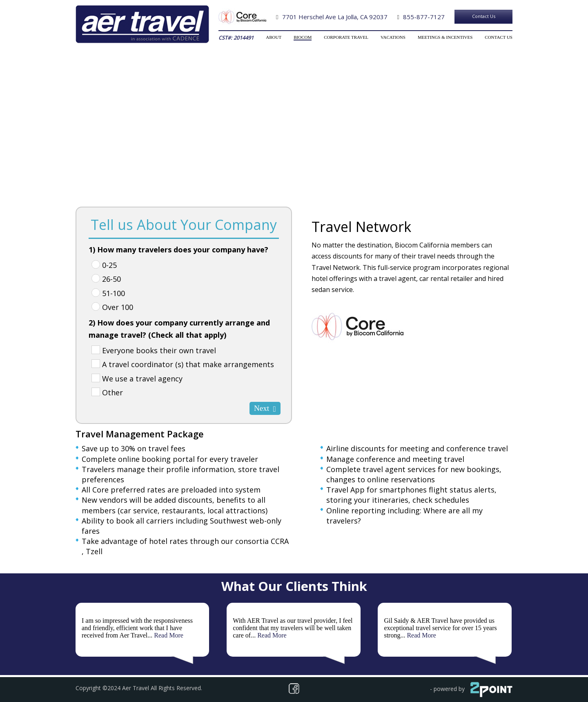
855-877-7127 (424, 17)
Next (265, 408)
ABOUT (274, 37)
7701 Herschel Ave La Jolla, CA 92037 (335, 17)
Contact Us (484, 16)
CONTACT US (499, 37)
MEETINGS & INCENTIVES (445, 37)
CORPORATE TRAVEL (346, 37)
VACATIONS (393, 37)
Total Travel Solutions (294, 155)
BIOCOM (303, 37)
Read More (169, 635)
